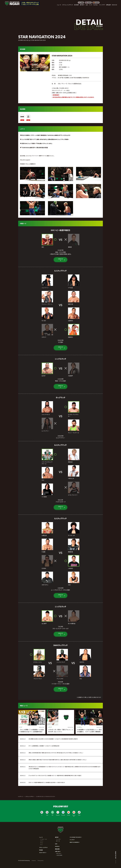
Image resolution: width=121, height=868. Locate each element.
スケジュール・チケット (30, 796)
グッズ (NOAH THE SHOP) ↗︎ (76, 837)
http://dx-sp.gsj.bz (25, 160)
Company (34, 860)
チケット (42, 843)
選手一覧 (58, 841)
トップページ (21, 796)
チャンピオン (58, 839)
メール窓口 (67, 90)
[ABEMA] (22, 118)
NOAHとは (57, 846)
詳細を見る (60, 260)
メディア (42, 841)
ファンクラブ (72, 840)
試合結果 (41, 850)
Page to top (116, 855)
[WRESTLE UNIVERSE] (28, 118)
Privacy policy (41, 860)
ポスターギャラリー (43, 853)
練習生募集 (57, 849)
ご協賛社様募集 (59, 855)
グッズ (41, 845)
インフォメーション (44, 839)
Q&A (56, 844)
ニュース (41, 837)
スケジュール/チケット (43, 847)
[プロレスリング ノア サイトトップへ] (12, 3)
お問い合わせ (58, 851)
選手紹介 (57, 837)
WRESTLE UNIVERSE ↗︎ (75, 842)
